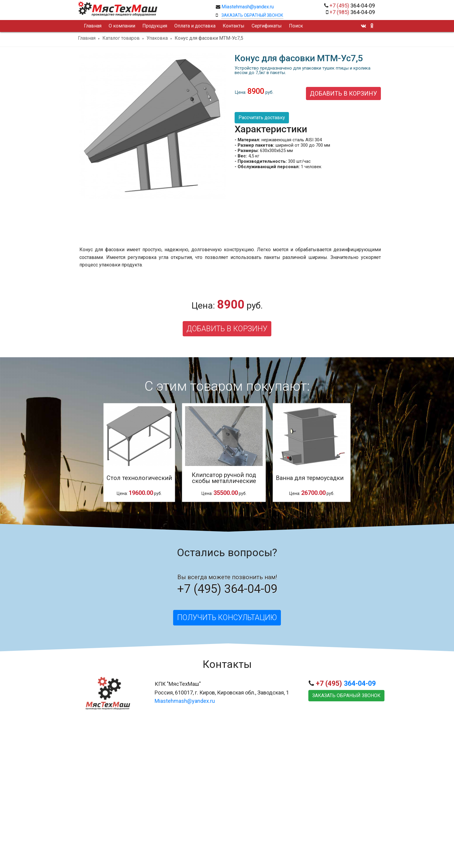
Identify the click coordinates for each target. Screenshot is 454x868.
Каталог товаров (121, 38)
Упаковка (157, 38)
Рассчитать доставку (262, 118)
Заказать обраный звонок (346, 696)
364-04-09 (352, 6)
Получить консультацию (227, 618)
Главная (87, 38)
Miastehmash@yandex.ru (248, 7)
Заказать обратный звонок (252, 15)
